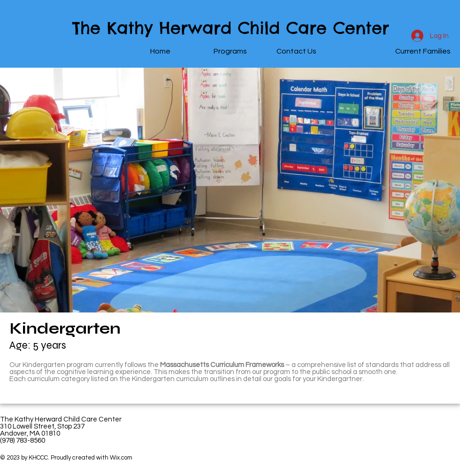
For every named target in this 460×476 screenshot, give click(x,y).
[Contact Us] (296, 52)
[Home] (160, 52)
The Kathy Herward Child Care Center (231, 28)
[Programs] (230, 52)
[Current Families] (423, 52)
